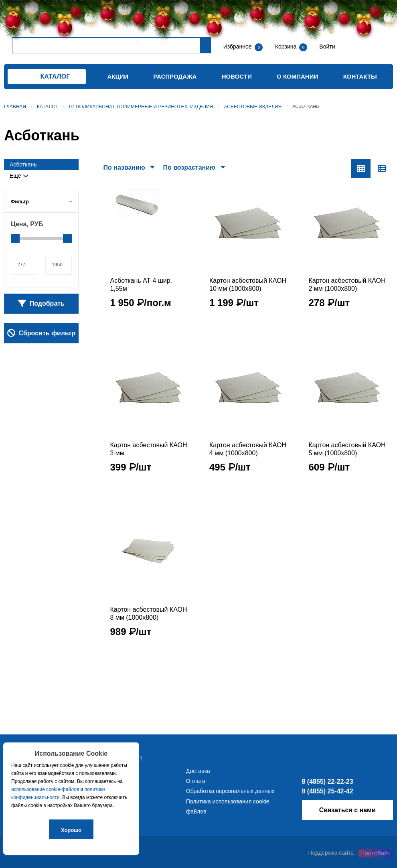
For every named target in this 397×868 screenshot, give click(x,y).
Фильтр (20, 202)
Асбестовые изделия (253, 107)
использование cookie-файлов (45, 789)
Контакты (360, 76)
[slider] (15, 239)
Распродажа (175, 76)
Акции (118, 76)
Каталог (48, 107)
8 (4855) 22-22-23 (328, 782)
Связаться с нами (347, 810)
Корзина (287, 47)
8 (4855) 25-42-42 (328, 791)
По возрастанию (189, 168)
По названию (124, 168)
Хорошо (71, 830)
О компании (297, 76)
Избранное (238, 47)
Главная (15, 107)
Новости (237, 76)
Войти (326, 47)
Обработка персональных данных (230, 791)
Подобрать (41, 303)
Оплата (196, 781)
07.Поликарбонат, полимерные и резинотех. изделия (141, 107)
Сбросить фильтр (41, 333)
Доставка (198, 771)
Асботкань (23, 164)
